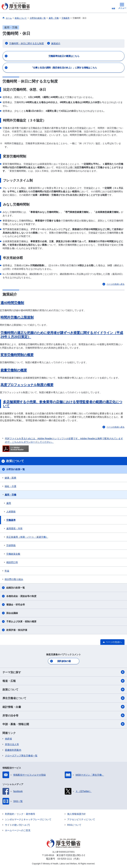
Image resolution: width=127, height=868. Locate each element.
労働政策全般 (13, 554)
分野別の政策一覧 (16, 469)
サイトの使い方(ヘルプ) (17, 825)
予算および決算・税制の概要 (21, 621)
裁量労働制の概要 (14, 370)
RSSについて (74, 825)
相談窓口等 (12, 562)
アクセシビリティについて (81, 819)
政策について (63, 689)
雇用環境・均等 (14, 528)
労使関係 (11, 545)
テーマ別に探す (63, 672)
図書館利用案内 (13, 750)
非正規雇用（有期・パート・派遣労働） (27, 537)
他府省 (8, 739)
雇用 (9, 503)
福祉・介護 (10, 486)
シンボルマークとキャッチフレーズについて (28, 819)
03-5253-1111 (65, 859)
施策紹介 (56, 43)
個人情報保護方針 (76, 814)
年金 (7, 571)
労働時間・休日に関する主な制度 (26, 43)
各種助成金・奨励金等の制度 (21, 596)
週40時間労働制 (12, 303)
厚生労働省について (63, 698)
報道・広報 (63, 681)
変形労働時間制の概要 (17, 355)
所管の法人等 (12, 744)
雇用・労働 (10, 495)
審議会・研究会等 (16, 605)
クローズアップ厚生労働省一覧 (21, 756)
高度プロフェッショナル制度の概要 (27, 385)
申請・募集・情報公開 (63, 724)
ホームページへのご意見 (18, 830)
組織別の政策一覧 (16, 588)
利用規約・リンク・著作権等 (20, 814)
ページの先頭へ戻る (116, 284)
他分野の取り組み (14, 579)
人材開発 (11, 512)
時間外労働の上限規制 (17, 317)
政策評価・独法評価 (17, 630)
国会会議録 (12, 613)
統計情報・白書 (63, 707)
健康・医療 (10, 478)
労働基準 (11, 520)
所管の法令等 (63, 715)
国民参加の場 (64, 661)
